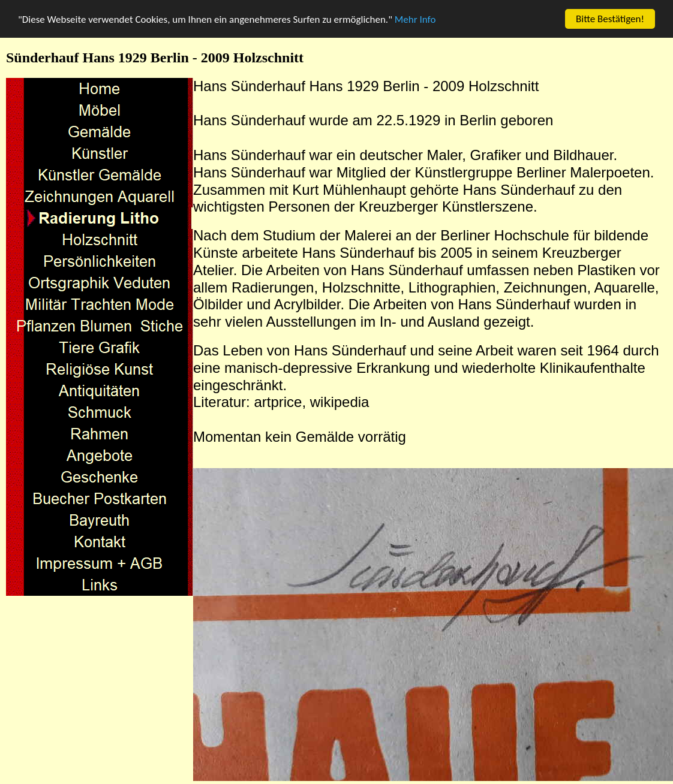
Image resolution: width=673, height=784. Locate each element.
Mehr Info (415, 19)
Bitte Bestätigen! (610, 19)
